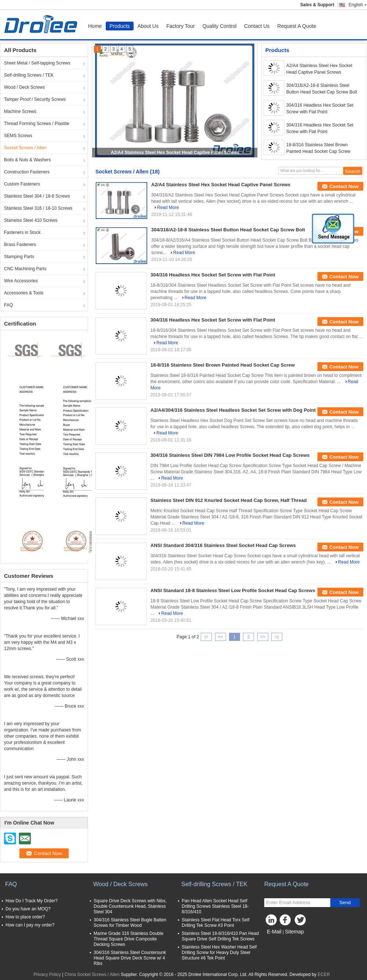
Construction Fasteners (27, 172)
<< (221, 637)
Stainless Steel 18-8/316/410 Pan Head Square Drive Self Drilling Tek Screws (220, 936)
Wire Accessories (21, 281)
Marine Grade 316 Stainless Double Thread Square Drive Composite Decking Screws (128, 939)
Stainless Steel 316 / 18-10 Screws (38, 208)
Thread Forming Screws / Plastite (37, 124)
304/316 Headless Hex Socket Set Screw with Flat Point (320, 109)
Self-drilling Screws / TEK (29, 75)
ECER (324, 975)
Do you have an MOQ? (28, 909)
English (358, 5)
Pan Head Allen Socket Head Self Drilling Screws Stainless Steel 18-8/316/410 (215, 906)
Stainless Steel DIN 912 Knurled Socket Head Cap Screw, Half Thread (229, 500)
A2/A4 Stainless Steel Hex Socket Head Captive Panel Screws (175, 153)
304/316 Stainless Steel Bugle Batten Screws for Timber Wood (130, 923)
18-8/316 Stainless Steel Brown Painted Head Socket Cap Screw (318, 148)
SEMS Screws (18, 136)
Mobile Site (277, 941)
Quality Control (220, 26)
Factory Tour (181, 26)
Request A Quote (297, 26)
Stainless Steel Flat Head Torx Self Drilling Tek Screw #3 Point (216, 923)
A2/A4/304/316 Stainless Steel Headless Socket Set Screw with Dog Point (233, 410)
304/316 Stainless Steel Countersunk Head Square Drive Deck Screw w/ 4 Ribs (130, 958)
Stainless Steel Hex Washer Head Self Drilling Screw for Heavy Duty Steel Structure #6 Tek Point (219, 953)
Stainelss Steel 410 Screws (31, 220)
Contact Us (257, 26)
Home (95, 26)
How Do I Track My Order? (32, 901)
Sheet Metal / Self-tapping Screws (37, 63)
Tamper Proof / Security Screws (35, 99)
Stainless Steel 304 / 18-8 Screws (37, 196)
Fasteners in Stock (22, 232)
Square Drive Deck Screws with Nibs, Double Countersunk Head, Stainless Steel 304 (130, 906)
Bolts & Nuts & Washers (28, 160)
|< (206, 637)
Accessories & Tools (24, 293)
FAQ (8, 305)
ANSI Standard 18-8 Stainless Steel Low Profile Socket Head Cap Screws (233, 590)
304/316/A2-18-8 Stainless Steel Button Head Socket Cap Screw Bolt (322, 89)
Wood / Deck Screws (24, 87)
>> (263, 637)
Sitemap (294, 932)
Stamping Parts (19, 257)
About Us (148, 26)
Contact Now (344, 186)
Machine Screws (20, 111)
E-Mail (274, 932)
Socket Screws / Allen (25, 148)
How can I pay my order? (30, 925)
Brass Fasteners (20, 245)
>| (277, 637)
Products (119, 26)
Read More (168, 208)
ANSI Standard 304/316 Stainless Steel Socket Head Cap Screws (223, 545)
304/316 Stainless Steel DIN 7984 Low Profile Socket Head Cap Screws (230, 455)
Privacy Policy (47, 975)
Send (345, 902)
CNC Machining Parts (25, 269)
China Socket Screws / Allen (92, 975)
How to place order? (25, 917)
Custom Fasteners (22, 184)
